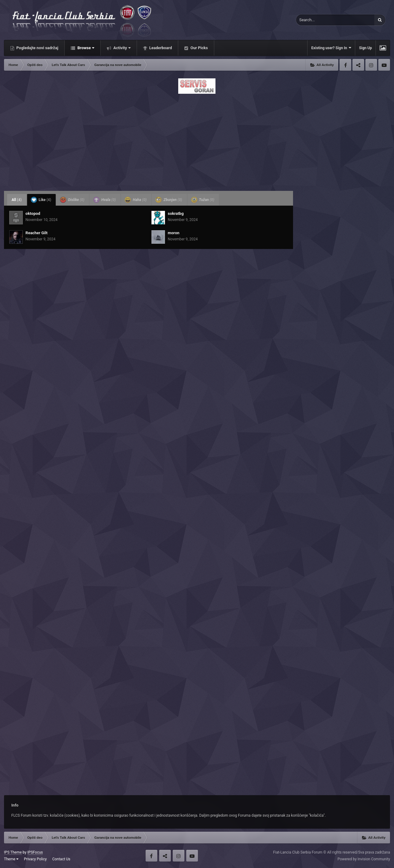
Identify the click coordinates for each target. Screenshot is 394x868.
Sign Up (365, 48)
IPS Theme (13, 852)
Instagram (371, 65)
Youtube (384, 65)
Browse (85, 48)
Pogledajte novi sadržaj (37, 48)
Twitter (358, 65)
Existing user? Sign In (331, 48)
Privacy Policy (35, 859)
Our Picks (199, 48)
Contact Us (61, 859)
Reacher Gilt (37, 233)
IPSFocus (35, 852)
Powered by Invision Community (364, 859)
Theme (11, 859)
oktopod (33, 213)
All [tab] (17, 200)
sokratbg (176, 213)
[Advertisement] (197, 140)
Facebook (345, 65)
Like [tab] (41, 200)
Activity (121, 48)
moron (174, 233)
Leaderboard (160, 48)
